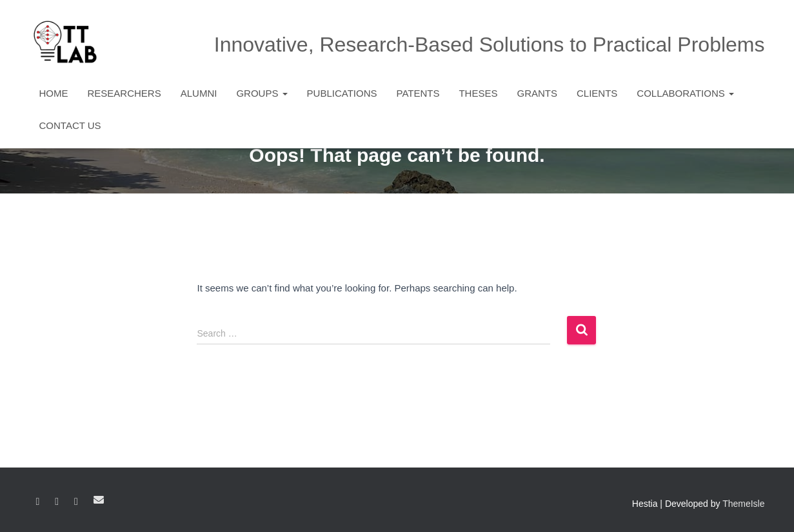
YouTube (76, 502)
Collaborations (685, 93)
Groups (262, 93)
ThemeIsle (743, 504)
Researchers (124, 93)
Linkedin (57, 502)
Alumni (199, 93)
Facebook (38, 502)
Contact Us (70, 125)
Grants (537, 93)
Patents (418, 93)
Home (54, 93)
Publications (342, 93)
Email (99, 500)
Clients (597, 93)
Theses (478, 93)
